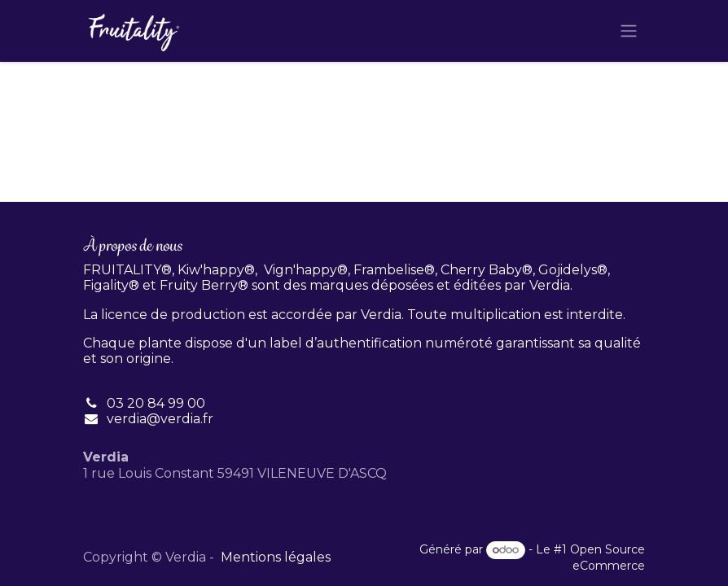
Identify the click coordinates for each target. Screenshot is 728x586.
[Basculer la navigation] (629, 31)
